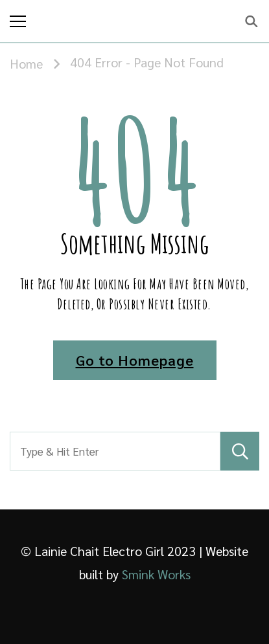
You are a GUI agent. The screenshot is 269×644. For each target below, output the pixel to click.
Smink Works (156, 574)
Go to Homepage (135, 360)
